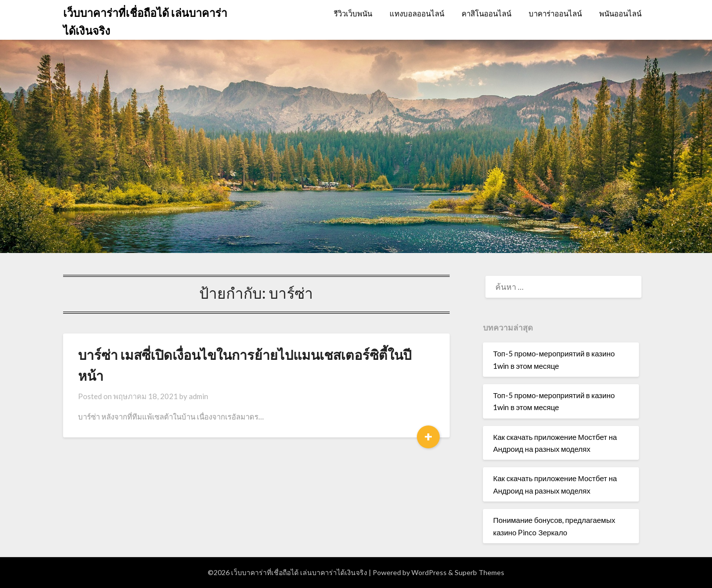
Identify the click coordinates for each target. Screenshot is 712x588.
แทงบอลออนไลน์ (417, 13)
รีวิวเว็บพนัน (353, 13)
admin (198, 396)
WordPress (429, 572)
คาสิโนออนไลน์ (486, 13)
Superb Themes (479, 572)
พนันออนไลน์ (620, 13)
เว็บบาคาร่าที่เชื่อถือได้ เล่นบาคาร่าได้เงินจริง (145, 22)
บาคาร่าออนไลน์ (555, 13)
